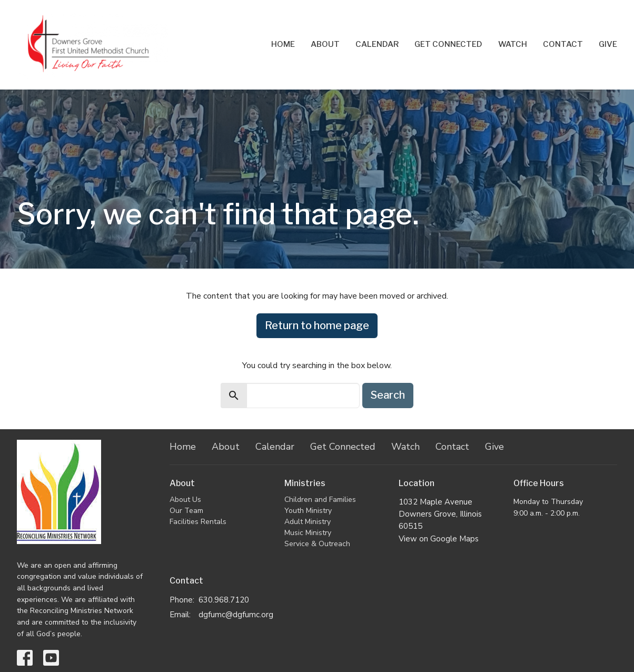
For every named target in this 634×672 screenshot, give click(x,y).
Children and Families (320, 500)
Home (283, 44)
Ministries (305, 483)
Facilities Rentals (198, 522)
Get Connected (448, 44)
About (325, 44)
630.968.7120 (224, 600)
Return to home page (317, 325)
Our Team (186, 511)
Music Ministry (308, 533)
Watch (513, 44)
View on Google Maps (439, 539)
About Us (185, 500)
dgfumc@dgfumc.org (236, 615)
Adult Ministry (308, 522)
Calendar (377, 44)
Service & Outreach (317, 544)
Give (608, 44)
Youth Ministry (308, 511)
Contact (563, 44)
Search (388, 395)
